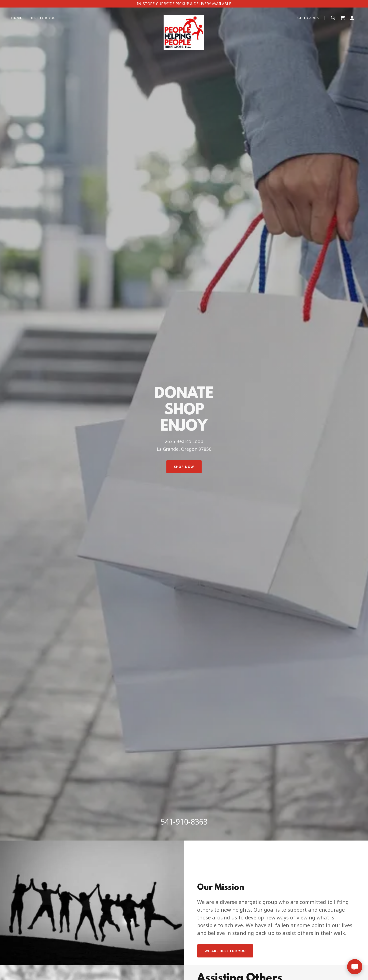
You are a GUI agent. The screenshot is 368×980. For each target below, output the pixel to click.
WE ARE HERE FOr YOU (225, 951)
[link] (184, 17)
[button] (343, 18)
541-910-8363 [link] (184, 822)
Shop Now (184, 467)
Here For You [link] (43, 18)
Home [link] (17, 18)
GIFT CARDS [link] (308, 18)
